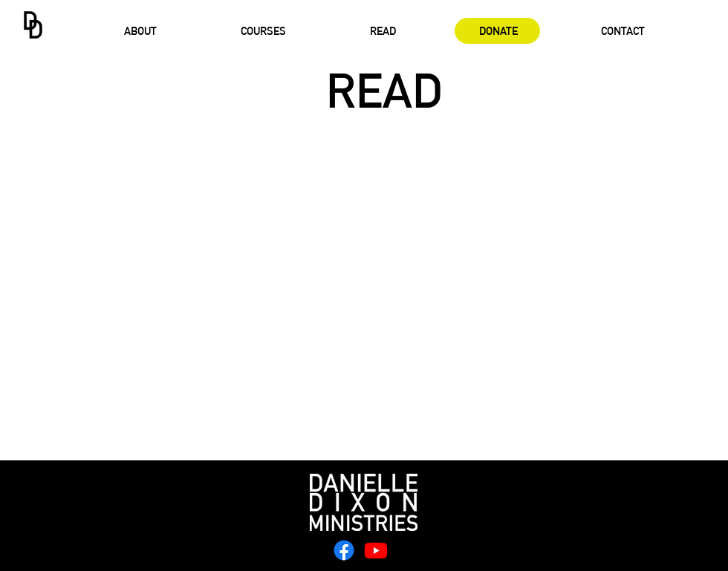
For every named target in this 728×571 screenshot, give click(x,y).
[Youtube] (376, 550)
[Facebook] (344, 550)
